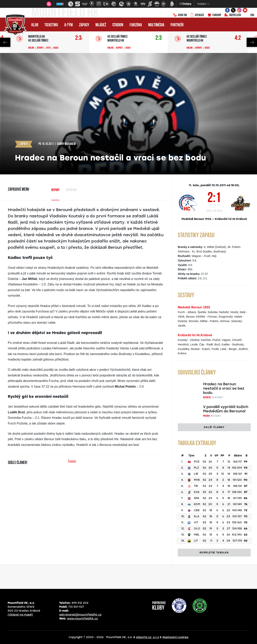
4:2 (238, 38)
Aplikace (197, 15)
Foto (48, 48)
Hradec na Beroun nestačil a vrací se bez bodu (224, 388)
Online (31, 48)
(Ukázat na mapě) (20, 615)
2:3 (79, 38)
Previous (5, 42)
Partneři (177, 25)
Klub (35, 25)
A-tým (69, 25)
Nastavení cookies (175, 637)
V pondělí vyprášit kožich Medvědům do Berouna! (226, 409)
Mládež (101, 25)
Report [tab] (55, 190)
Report (40, 48)
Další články (214, 427)
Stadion (118, 25)
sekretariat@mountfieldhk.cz (80, 615)
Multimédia (156, 25)
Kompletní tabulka (214, 553)
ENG (249, 15)
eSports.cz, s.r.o (148, 637)
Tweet (72, 461)
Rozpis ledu (233, 15)
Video (56, 48)
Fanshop (214, 15)
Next (252, 42)
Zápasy (84, 25)
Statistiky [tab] (71, 190)
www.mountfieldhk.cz (82, 619)
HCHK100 (180, 15)
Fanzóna (136, 25)
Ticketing (51, 25)
